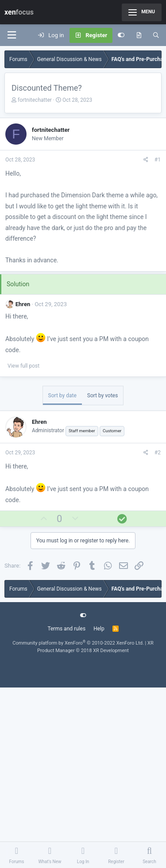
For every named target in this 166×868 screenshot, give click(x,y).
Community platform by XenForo (78, 643)
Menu (142, 12)
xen (19, 12)
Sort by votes (103, 396)
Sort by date (62, 396)
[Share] (146, 160)
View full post (23, 366)
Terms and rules (66, 629)
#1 (158, 160)
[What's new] (139, 35)
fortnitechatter (35, 100)
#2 (158, 453)
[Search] (156, 35)
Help (99, 629)
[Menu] (12, 35)
